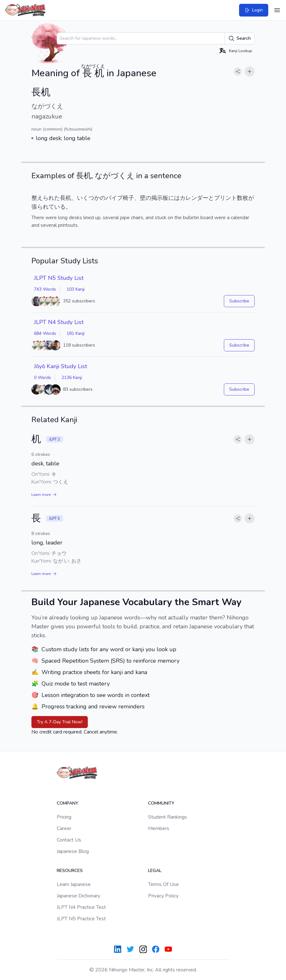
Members (159, 828)
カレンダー (194, 198)
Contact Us (69, 840)
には (174, 198)
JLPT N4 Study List (59, 322)
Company (68, 803)
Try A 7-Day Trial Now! (60, 722)
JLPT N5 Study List (59, 278)
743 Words (45, 289)
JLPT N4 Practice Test (81, 907)
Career (64, 828)
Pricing (64, 817)
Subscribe (239, 301)
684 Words (45, 333)
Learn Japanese (74, 884)
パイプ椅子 (120, 198)
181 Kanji (76, 333)
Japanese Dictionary (78, 896)
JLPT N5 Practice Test (81, 919)
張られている (49, 207)
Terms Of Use (163, 884)
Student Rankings (168, 817)
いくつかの (91, 198)
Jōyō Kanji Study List (61, 366)
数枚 (243, 198)
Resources (70, 871)
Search (240, 38)
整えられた (46, 198)
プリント (225, 198)
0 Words (42, 378)
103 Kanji (76, 289)
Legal (155, 871)
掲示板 (160, 198)
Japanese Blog (73, 851)
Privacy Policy (163, 896)
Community (161, 803)
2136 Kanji (72, 378)
